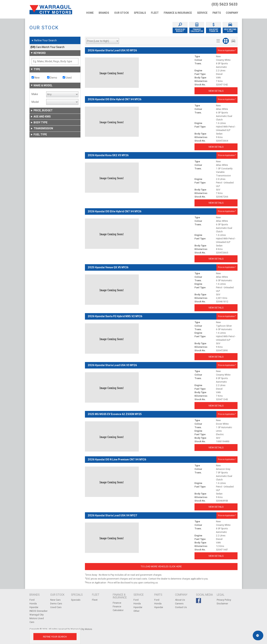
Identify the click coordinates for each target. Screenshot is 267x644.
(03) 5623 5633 (225, 4)
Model (35, 102)
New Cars (55, 600)
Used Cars (56, 607)
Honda (33, 604)
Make (35, 94)
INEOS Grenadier (38, 611)
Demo (52, 78)
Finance (117, 603)
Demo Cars (56, 604)
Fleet (95, 600)
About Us (180, 600)
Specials (76, 600)
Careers (179, 604)
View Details (216, 91)
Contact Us (181, 607)
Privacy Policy (224, 600)
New (36, 78)
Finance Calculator (118, 608)
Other (136, 611)
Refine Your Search (44, 41)
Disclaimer (222, 604)
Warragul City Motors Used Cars (37, 618)
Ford (32, 600)
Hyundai (34, 607)
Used (67, 78)
